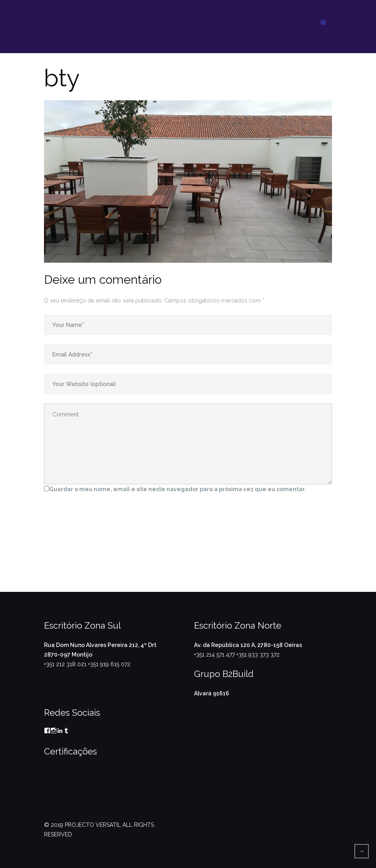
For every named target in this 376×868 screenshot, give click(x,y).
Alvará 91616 (212, 693)
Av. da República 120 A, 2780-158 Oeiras (248, 645)
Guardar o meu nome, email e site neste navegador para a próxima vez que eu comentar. (178, 489)
